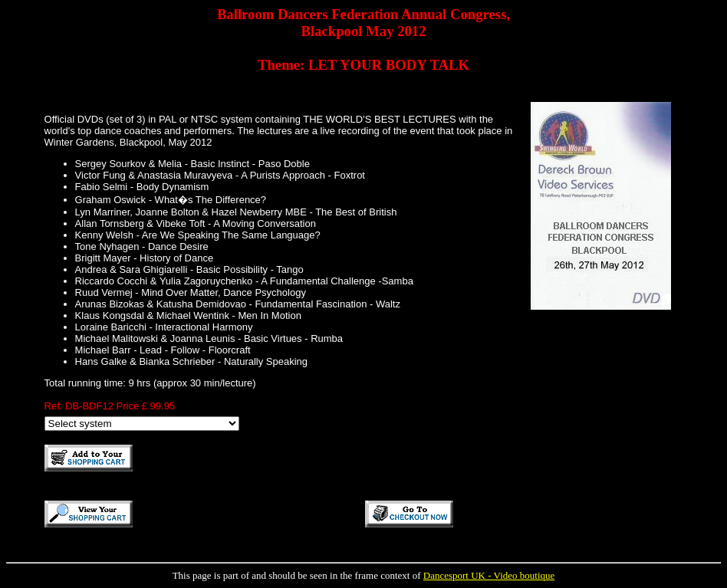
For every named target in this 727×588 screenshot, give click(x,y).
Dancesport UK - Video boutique (489, 575)
